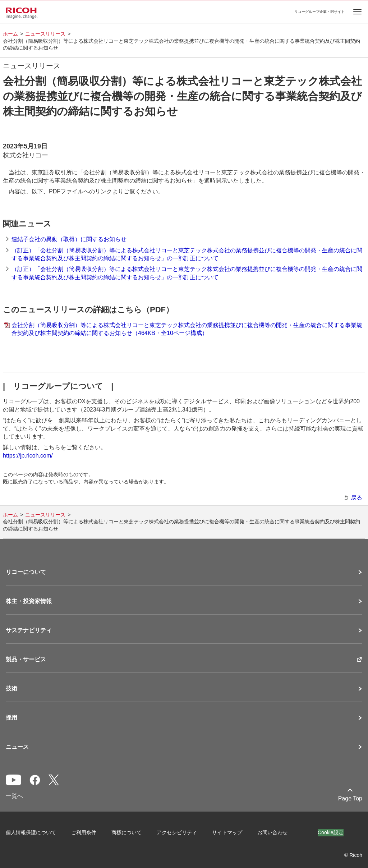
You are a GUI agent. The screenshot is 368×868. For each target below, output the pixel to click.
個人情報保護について (31, 832)
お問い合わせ (272, 832)
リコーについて (26, 572)
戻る (356, 498)
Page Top (350, 798)
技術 (11, 689)
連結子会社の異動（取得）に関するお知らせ (69, 239)
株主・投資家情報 (29, 601)
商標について (126, 832)
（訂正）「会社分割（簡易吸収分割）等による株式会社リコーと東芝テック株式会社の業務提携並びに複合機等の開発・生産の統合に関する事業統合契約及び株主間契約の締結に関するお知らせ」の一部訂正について (187, 254)
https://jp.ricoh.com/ (28, 456)
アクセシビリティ (177, 832)
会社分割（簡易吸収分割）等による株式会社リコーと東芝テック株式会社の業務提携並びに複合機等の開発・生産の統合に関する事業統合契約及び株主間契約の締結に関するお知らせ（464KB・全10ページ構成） (187, 329)
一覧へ (14, 796)
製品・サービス (26, 660)
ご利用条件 (84, 832)
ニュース (17, 747)
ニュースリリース (45, 34)
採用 (11, 718)
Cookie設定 (331, 832)
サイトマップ (227, 832)
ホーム (10, 34)
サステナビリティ (29, 630)
